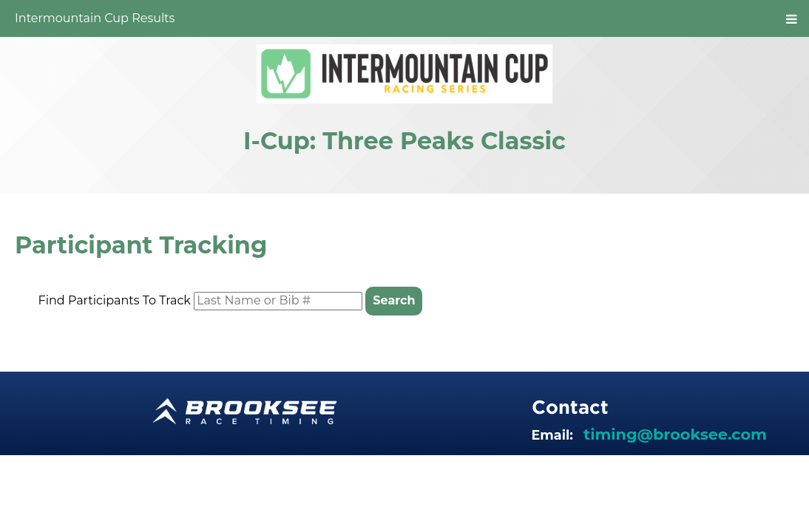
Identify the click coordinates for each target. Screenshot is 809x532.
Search (394, 300)
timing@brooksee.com (675, 434)
